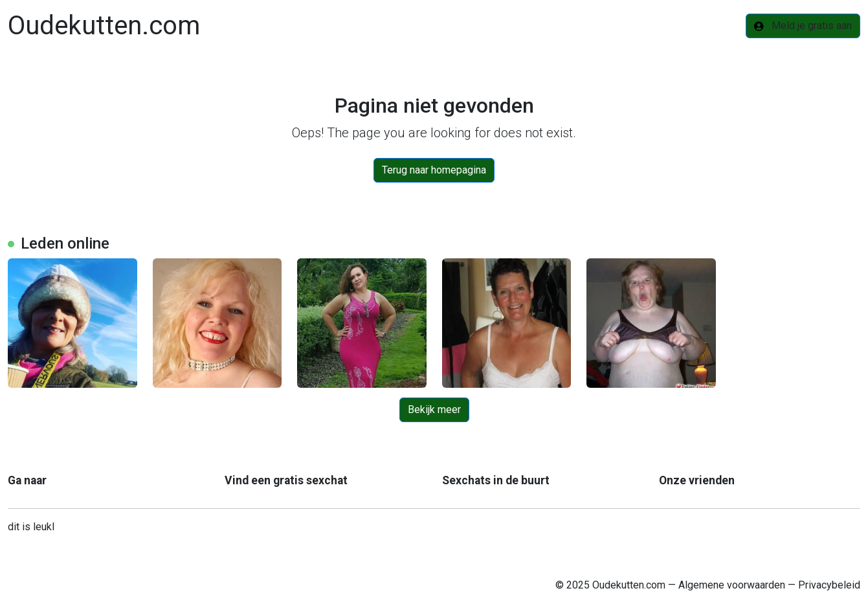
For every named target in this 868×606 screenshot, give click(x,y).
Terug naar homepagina (434, 170)
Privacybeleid (829, 585)
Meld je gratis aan (803, 26)
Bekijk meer (434, 410)
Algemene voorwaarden (732, 585)
